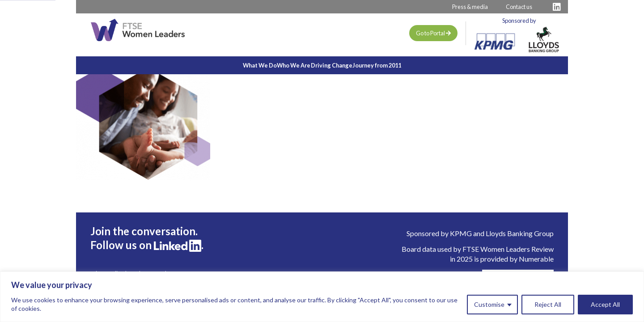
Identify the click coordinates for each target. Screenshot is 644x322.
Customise (489, 304)
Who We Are (283, 65)
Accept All (605, 304)
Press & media (470, 7)
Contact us (519, 7)
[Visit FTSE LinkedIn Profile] (557, 7)
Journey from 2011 (409, 65)
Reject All (548, 304)
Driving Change (342, 65)
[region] (322, 297)
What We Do (228, 65)
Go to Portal (433, 33)
